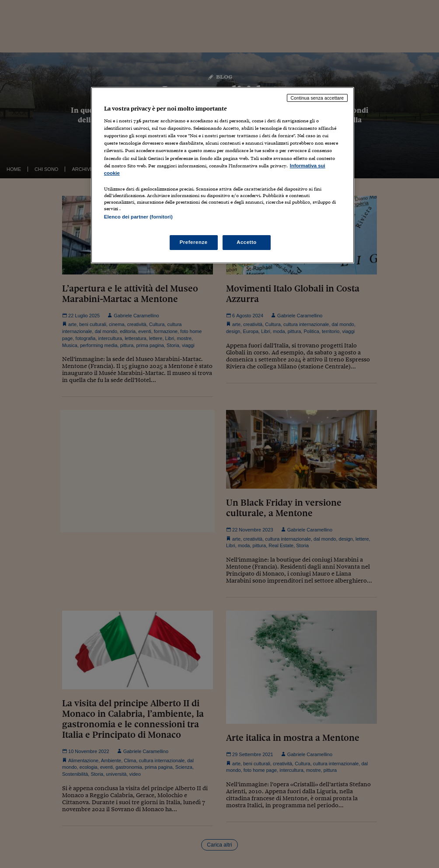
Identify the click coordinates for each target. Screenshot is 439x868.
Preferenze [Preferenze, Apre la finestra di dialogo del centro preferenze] (194, 242)
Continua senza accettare (317, 98)
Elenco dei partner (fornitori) (138, 217)
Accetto (247, 242)
